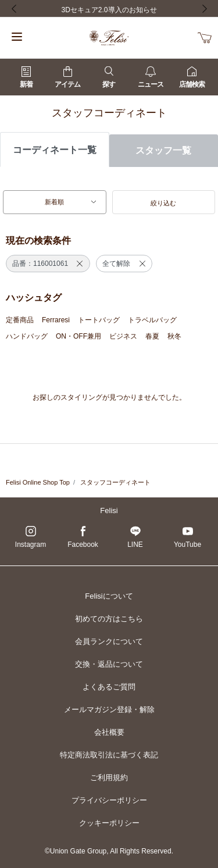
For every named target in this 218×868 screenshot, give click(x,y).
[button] (164, 202)
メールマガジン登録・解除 (109, 709)
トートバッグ (99, 320)
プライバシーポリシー (109, 800)
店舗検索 (192, 77)
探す (109, 77)
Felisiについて (109, 596)
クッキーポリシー (109, 823)
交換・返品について (109, 664)
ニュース (151, 77)
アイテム (67, 77)
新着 (26, 77)
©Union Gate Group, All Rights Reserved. (109, 851)
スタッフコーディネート (115, 482)
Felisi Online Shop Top (38, 482)
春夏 (152, 336)
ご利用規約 (109, 778)
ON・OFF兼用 (78, 336)
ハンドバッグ (27, 336)
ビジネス (123, 336)
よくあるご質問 (109, 687)
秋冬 (174, 336)
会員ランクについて (109, 641)
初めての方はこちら (109, 619)
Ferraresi (56, 320)
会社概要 (109, 732)
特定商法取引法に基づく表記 (109, 755)
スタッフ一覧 (163, 150)
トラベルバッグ (152, 320)
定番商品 (20, 320)
